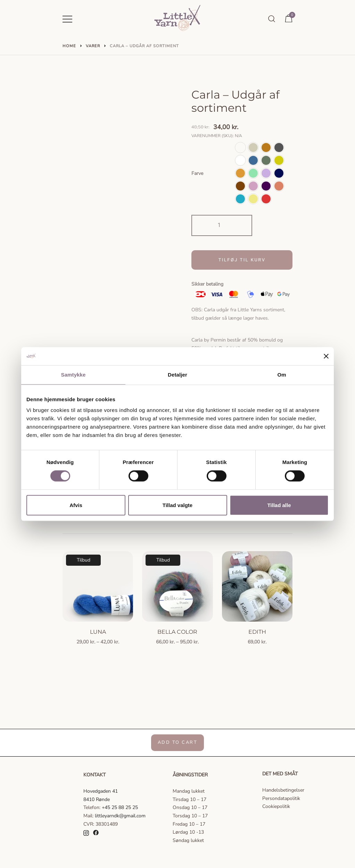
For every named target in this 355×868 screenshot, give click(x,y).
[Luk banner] (326, 356)
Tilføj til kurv (242, 260)
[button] (240, 148)
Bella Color (177, 631)
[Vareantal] (222, 225)
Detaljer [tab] (177, 375)
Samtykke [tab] (73, 375)
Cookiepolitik (276, 806)
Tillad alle (279, 505)
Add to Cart (177, 742)
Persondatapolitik (281, 798)
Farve (197, 173)
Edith (257, 631)
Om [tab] (282, 375)
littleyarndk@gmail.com (120, 815)
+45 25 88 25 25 (120, 807)
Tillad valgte (177, 505)
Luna (98, 631)
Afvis (76, 505)
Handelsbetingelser (283, 789)
